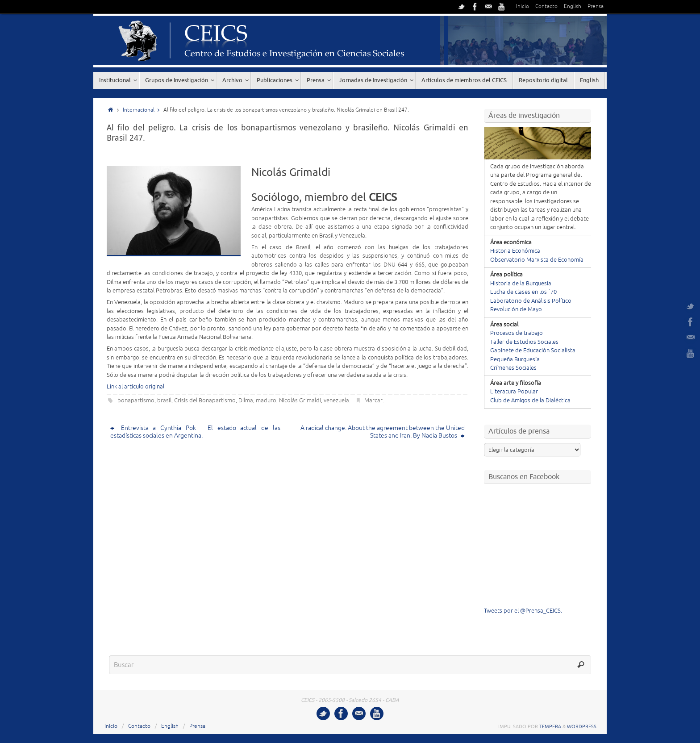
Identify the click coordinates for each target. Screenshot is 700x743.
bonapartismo (136, 401)
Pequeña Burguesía (515, 359)
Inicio (523, 6)
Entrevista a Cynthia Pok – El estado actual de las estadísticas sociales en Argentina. (195, 432)
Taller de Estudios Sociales (524, 342)
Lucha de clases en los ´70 (523, 292)
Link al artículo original (135, 387)
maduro (266, 401)
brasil (164, 401)
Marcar (373, 401)
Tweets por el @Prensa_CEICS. (523, 611)
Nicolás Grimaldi (300, 401)
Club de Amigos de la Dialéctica (530, 401)
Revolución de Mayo (516, 309)
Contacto (546, 6)
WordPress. (582, 726)
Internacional (143, 110)
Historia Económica (515, 251)
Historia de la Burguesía (521, 284)
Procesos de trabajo (517, 333)
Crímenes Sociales (513, 368)
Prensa (596, 6)
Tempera (550, 726)
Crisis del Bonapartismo (205, 401)
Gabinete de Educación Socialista (533, 351)
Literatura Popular (514, 392)
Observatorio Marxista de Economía (537, 260)
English (573, 6)
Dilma (246, 401)
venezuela (336, 401)
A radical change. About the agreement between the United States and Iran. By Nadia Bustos (383, 432)
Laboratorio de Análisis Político (531, 301)
